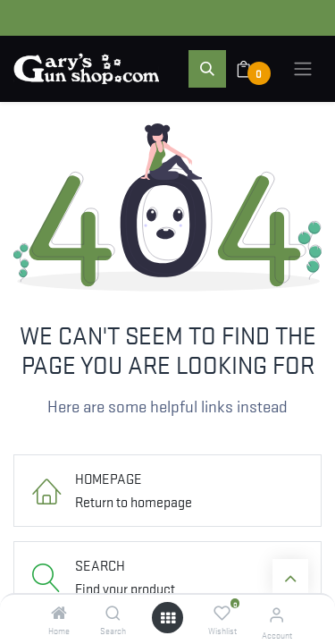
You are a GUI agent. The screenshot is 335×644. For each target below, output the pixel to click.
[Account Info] (276, 614)
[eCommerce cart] (255, 69)
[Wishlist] (222, 613)
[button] (207, 69)
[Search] (113, 613)
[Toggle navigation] (303, 69)
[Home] (59, 613)
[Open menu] (168, 618)
